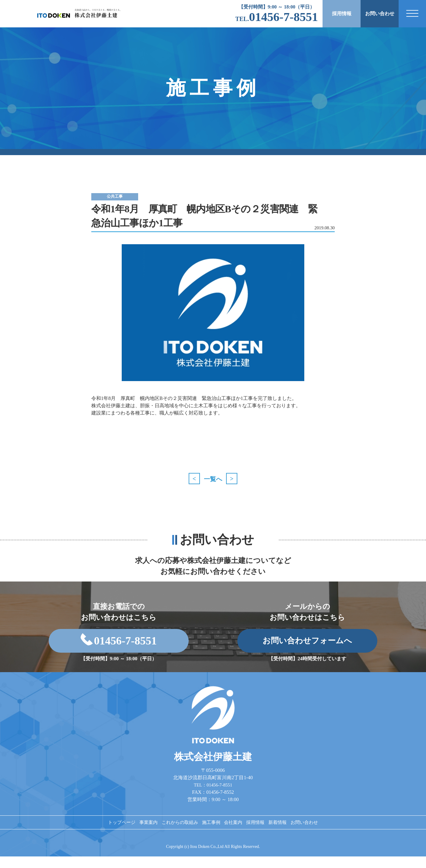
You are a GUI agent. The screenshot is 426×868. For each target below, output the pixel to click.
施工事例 (208, 831)
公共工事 (122, 196)
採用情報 (342, 14)
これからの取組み (170, 831)
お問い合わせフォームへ (307, 644)
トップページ (98, 831)
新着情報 (294, 831)
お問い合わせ (380, 14)
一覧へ (213, 479)
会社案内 (237, 831)
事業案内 (132, 831)
